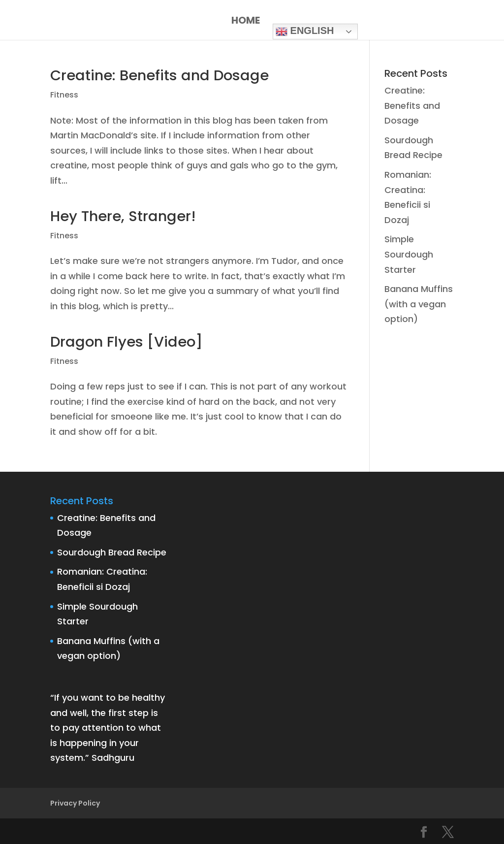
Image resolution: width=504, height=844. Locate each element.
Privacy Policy (75, 803)
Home (246, 22)
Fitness (64, 95)
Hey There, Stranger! (123, 216)
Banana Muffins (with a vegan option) (419, 304)
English (305, 31)
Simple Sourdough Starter (409, 254)
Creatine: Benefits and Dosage (159, 75)
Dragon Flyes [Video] (126, 342)
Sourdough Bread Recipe (112, 552)
